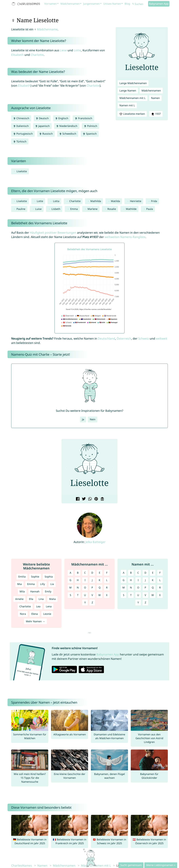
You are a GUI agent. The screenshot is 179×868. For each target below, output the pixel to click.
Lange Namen (128, 91)
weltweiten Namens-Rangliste (125, 237)
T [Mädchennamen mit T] (78, 595)
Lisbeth (56, 209)
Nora (23, 614)
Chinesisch (21, 118)
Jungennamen (91, 4)
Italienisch (21, 126)
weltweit (162, 338)
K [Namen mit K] (153, 580)
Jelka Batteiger (96, 542)
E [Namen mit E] (153, 573)
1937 (156, 114)
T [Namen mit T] (131, 595)
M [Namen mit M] (124, 587)
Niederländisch (67, 126)
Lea (38, 606)
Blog (127, 4)
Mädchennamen (70, 4)
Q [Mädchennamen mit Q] (100, 587)
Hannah (35, 591)
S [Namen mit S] (124, 595)
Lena (49, 606)
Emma (74, 209)
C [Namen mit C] (138, 573)
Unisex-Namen (112, 4)
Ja (83, 419)
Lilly (43, 584)
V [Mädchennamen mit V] (92, 595)
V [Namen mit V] (145, 595)
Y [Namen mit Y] (138, 602)
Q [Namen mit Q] (153, 587)
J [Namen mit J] (145, 580)
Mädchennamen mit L (133, 98)
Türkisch (20, 141)
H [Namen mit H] (131, 580)
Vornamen (51, 4)
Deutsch (42, 118)
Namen (155, 98)
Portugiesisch (23, 134)
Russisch (46, 134)
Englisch (62, 118)
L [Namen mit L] (160, 580)
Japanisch (42, 126)
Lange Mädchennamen (133, 83)
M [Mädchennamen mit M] (70, 587)
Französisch (83, 118)
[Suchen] (140, 4)
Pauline (21, 209)
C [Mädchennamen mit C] (85, 573)
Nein (93, 419)
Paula (150, 209)
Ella (31, 599)
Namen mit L (127, 105)
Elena (35, 614)
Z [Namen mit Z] (145, 602)
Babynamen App (159, 4)
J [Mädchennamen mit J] (92, 580)
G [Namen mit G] (124, 580)
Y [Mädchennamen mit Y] (85, 602)
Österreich (124, 338)
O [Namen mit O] (138, 587)
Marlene (93, 209)
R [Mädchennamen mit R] (107, 587)
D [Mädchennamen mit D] (92, 573)
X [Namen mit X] (160, 595)
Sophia (49, 577)
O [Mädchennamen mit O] (85, 587)
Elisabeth (17, 55)
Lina (41, 599)
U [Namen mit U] (138, 595)
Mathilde (131, 209)
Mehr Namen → (35, 621)
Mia (19, 584)
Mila (22, 591)
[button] (66, 468)
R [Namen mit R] (160, 587)
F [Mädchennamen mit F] (107, 573)
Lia (52, 584)
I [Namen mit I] (138, 580)
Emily (48, 591)
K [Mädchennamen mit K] (99, 580)
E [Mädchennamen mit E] (100, 573)
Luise (38, 209)
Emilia (22, 577)
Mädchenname (47, 29)
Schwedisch (68, 134)
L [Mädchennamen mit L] (107, 580)
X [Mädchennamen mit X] (107, 595)
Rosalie (112, 209)
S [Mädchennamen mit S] (70, 595)
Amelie (19, 599)
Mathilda (96, 201)
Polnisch (90, 126)
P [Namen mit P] (145, 587)
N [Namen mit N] (131, 587)
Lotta (56, 201)
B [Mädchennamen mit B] (78, 573)
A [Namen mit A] (124, 573)
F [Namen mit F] (160, 573)
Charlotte (37, 55)
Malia (52, 599)
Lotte (77, 50)
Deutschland (106, 338)
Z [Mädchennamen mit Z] (92, 602)
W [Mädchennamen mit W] (99, 595)
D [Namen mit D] (145, 573)
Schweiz (144, 338)
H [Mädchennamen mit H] (78, 580)
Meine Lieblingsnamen (160, 865)
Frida (154, 201)
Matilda (115, 201)
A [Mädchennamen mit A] (70, 573)
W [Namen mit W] (153, 595)
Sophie (35, 577)
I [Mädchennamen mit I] (85, 580)
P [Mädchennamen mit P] (92, 587)
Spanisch (90, 134)
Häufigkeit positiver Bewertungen (53, 233)
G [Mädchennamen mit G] (70, 580)
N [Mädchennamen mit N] (78, 587)
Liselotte (22, 171)
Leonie (47, 614)
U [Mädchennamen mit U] (85, 595)
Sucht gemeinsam (131, 865)
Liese (63, 50)
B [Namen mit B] (131, 573)
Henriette (136, 201)
